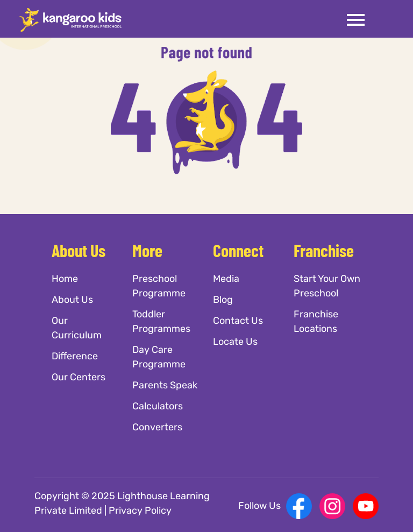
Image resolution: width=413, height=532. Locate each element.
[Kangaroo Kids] (70, 19)
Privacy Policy (140, 510)
